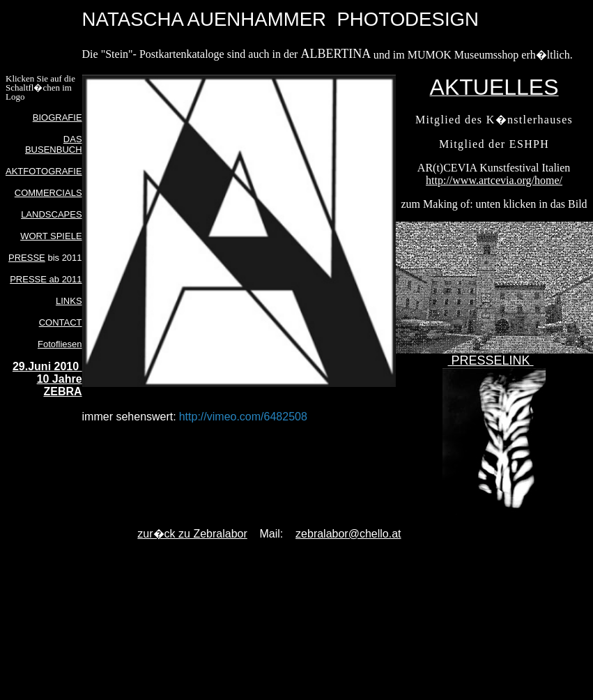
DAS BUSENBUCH (54, 144)
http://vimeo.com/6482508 (243, 417)
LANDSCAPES (51, 214)
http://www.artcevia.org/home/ (494, 180)
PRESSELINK (491, 360)
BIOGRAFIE (57, 117)
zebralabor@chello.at (348, 534)
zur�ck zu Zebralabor (192, 534)
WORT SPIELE (51, 236)
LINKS (69, 301)
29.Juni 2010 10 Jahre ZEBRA (47, 379)
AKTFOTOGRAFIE (44, 171)
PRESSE (27, 258)
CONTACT (61, 322)
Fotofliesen (60, 344)
